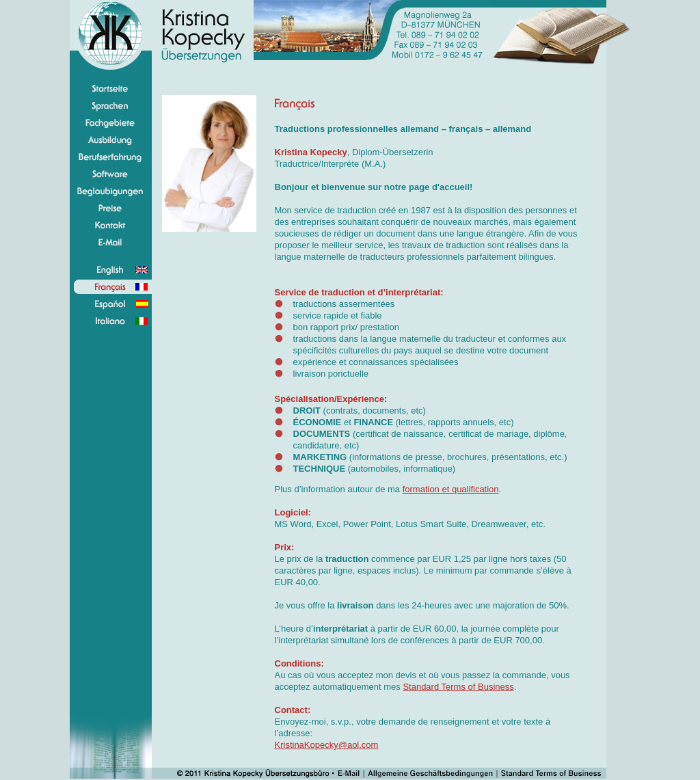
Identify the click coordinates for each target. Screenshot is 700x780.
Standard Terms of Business (458, 687)
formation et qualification (451, 489)
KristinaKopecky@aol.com (327, 745)
